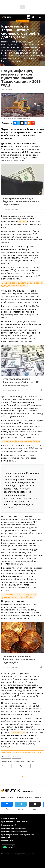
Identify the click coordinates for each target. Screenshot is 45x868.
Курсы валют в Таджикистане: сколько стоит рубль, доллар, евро (23, 752)
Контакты (14, 818)
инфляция (30, 761)
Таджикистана (18, 732)
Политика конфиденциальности (14, 828)
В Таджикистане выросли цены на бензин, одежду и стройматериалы (23, 284)
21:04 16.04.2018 (8, 90)
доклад (23, 222)
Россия (15, 766)
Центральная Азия (24, 798)
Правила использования (11, 822)
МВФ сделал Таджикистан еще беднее (21, 441)
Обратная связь (7, 840)
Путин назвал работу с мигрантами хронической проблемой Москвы (19, 596)
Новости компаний (9, 825)
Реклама (24, 822)
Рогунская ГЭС (36, 766)
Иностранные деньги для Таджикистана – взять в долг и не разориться (21, 201)
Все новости (6, 757)
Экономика (6, 766)
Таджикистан (24, 766)
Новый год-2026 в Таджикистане (13, 761)
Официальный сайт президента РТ (18, 119)
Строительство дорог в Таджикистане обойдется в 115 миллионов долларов (21, 382)
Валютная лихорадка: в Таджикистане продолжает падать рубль (19, 659)
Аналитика (17, 757)
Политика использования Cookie (14, 831)
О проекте (5, 818)
